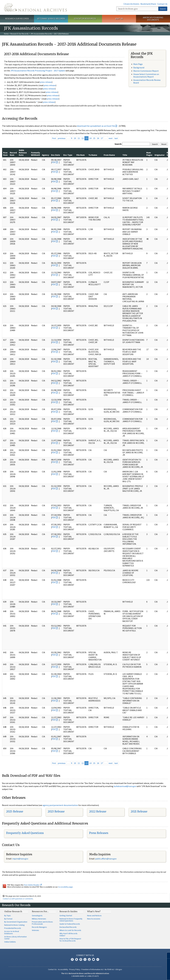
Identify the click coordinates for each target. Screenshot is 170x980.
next (111, 138)
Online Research (13, 911)
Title (125, 155)
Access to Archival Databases (12, 932)
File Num (81, 155)
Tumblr (85, 959)
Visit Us (119, 19)
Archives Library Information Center (15, 938)
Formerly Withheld (35, 154)
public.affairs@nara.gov (106, 859)
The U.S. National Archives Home (35, 7)
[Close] (167, 955)
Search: (118, 144)
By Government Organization (16, 922)
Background (139, 68)
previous (62, 138)
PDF (54, 162)
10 (75, 138)
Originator (160, 155)
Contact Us (162, 4)
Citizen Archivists (131, 4)
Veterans (35, 930)
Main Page (138, 64)
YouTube (89, 959)
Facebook (72, 959)
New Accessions (94, 919)
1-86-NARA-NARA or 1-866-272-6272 (85, 976)
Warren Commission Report (146, 71)
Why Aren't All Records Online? (68, 935)
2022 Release (98, 811)
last (116, 138)
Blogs (93, 959)
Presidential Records (13, 928)
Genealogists (37, 916)
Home (6, 34)
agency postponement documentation (60, 805)
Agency (45, 155)
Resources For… (40, 911)
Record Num (13, 154)
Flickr (98, 959)
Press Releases (99, 833)
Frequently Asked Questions (25, 833)
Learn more (146, 975)
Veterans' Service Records (51, 19)
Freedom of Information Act (92, 969)
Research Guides (68, 911)
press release (46, 82)
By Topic (8, 916)
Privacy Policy (75, 969)
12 (83, 138)
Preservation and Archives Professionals (42, 923)
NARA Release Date (23, 153)
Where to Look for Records (70, 930)
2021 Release (139, 811)
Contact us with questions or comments (18, 899)
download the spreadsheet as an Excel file (96, 126)
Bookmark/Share (148, 4)
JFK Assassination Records (41, 34)
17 (102, 138)
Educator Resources (85, 19)
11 (79, 138)
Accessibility (63, 969)
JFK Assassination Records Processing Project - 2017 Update (38, 71)
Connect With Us (85, 955)
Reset (164, 144)
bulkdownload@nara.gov (125, 786)
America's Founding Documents (153, 19)
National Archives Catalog (14, 925)
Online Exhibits (10, 942)
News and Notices (94, 916)
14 (90, 138)
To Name (93, 155)
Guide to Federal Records (70, 924)
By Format (8, 919)
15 (94, 138)
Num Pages (149, 154)
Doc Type (68, 155)
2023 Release (56, 811)
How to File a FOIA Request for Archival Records (70, 940)
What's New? (94, 911)
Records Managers (39, 927)
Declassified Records (68, 927)
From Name (109, 155)
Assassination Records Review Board (147, 81)
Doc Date (56, 155)
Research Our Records (17, 19)
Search (163, 9)
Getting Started (66, 916)
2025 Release (15, 811)
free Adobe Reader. (33, 885)
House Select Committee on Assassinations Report (146, 75)
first (54, 138)
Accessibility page (65, 887)
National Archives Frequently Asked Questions (71, 920)
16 (98, 138)
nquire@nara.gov (20, 859)
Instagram (81, 959)
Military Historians (39, 919)
